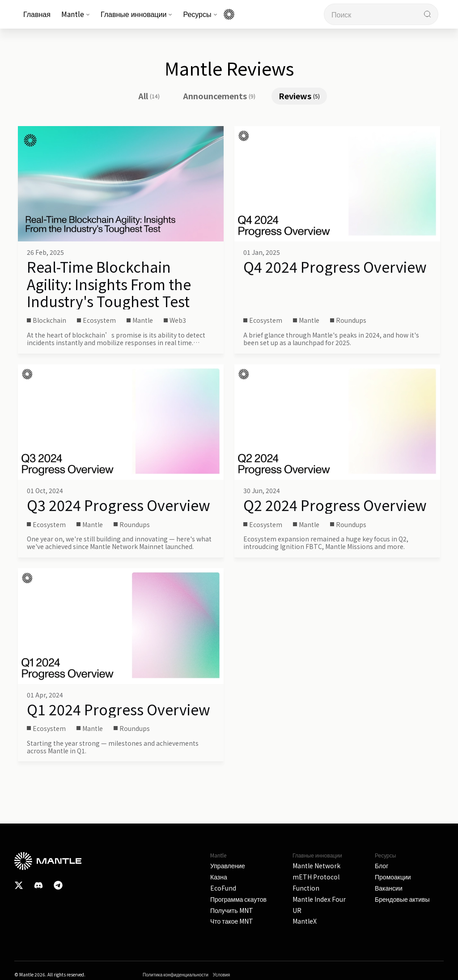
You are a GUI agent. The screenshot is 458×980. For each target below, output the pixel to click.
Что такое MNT (232, 921)
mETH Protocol (316, 877)
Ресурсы (200, 14)
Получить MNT (232, 910)
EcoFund (223, 888)
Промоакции (393, 877)
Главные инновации (137, 14)
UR (297, 910)
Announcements (219, 96)
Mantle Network (316, 866)
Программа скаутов (238, 899)
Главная (37, 14)
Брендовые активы (402, 899)
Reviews (299, 96)
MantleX (305, 921)
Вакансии (389, 888)
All (149, 96)
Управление (228, 866)
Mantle (76, 14)
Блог (382, 866)
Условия (222, 975)
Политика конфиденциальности (176, 975)
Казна (219, 877)
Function (306, 888)
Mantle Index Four (319, 899)
